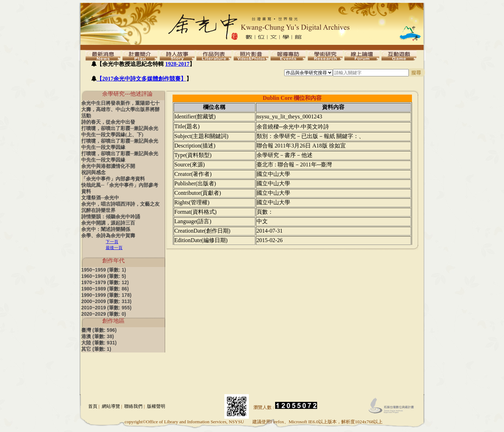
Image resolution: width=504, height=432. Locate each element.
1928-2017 (177, 64)
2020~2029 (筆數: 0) (104, 314)
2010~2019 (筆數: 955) (106, 308)
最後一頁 (114, 248)
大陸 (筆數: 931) (99, 343)
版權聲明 (156, 406)
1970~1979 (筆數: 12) (105, 282)
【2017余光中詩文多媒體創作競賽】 (141, 79)
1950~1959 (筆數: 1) (104, 270)
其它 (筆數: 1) (96, 349)
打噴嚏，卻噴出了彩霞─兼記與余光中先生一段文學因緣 (120, 144)
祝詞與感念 (93, 173)
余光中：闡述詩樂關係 (106, 229)
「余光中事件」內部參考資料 (113, 179)
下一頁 (112, 242)
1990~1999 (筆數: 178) (106, 295)
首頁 (93, 406)
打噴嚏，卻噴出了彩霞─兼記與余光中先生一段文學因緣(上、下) (120, 132)
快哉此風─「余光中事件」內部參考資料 (120, 188)
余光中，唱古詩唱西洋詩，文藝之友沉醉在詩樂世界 (120, 207)
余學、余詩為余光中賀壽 (108, 236)
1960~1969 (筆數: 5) (104, 276)
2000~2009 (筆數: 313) (106, 301)
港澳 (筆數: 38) (97, 336)
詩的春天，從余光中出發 (108, 122)
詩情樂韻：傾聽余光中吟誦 (111, 217)
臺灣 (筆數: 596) (99, 330)
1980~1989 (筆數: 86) (105, 289)
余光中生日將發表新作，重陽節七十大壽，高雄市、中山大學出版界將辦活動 (120, 109)
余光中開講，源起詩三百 (108, 223)
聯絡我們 (133, 406)
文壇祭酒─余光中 (100, 198)
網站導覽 (111, 406)
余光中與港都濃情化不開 (108, 166)
